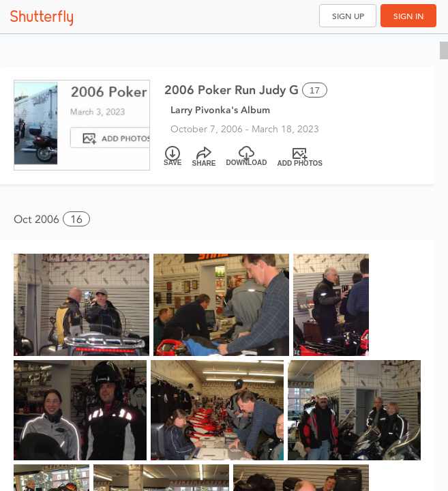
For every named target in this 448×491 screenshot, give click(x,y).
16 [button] (76, 219)
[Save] (173, 157)
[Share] (204, 157)
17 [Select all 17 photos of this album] (315, 90)
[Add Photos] (300, 157)
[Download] (247, 157)
